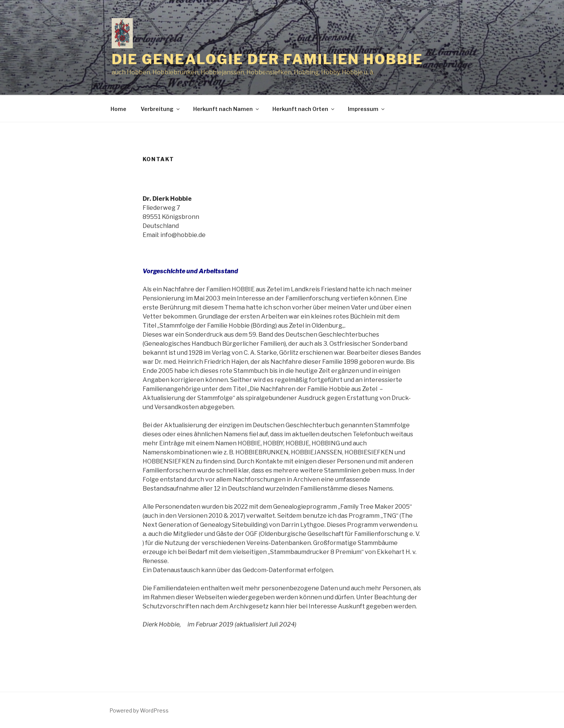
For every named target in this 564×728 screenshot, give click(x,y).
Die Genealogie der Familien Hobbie (267, 59)
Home (118, 109)
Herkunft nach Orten (304, 109)
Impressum (367, 109)
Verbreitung (161, 109)
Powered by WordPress (139, 710)
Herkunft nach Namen (227, 109)
